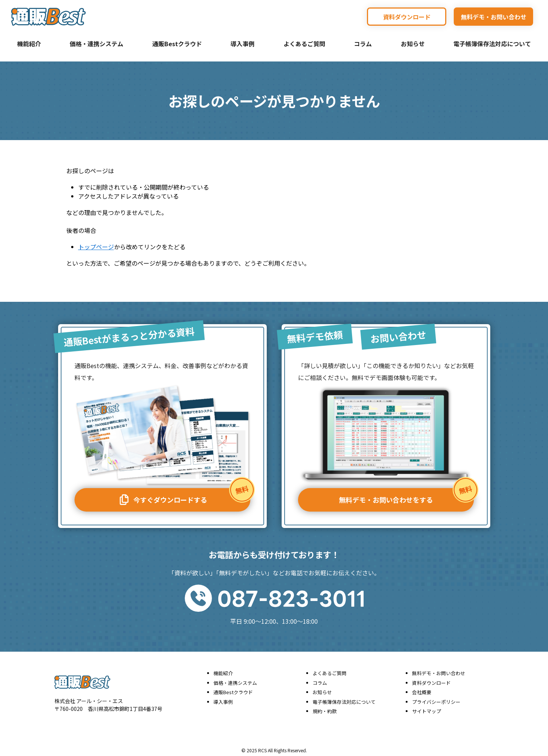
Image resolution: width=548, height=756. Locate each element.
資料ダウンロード (407, 17)
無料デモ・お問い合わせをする (406, 494)
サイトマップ (427, 709)
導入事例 (243, 44)
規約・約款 (325, 709)
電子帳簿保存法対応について (492, 44)
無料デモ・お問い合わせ (494, 17)
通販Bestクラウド (177, 44)
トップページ (96, 247)
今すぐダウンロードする (184, 495)
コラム (363, 44)
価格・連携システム (96, 44)
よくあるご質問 (304, 44)
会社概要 (422, 690)
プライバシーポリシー (436, 700)
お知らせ (413, 44)
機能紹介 (29, 44)
